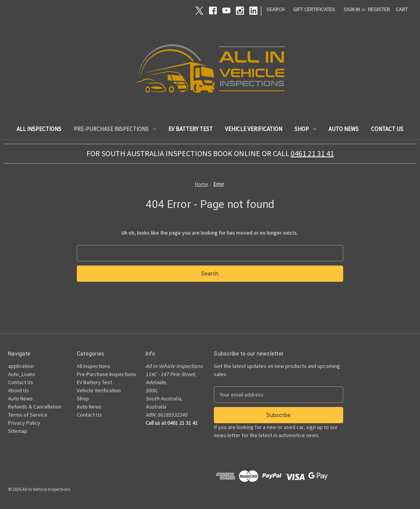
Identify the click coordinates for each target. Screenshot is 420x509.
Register (379, 9)
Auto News (344, 129)
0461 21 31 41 (312, 153)
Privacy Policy (24, 423)
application (21, 366)
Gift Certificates (314, 9)
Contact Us (387, 129)
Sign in (352, 9)
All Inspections (39, 129)
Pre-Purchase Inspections (115, 129)
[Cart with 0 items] (402, 9)
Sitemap (18, 431)
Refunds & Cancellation (35, 407)
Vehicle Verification (254, 129)
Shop (305, 129)
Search (275, 9)
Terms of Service (28, 415)
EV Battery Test (191, 129)
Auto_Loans (22, 374)
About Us (19, 390)
